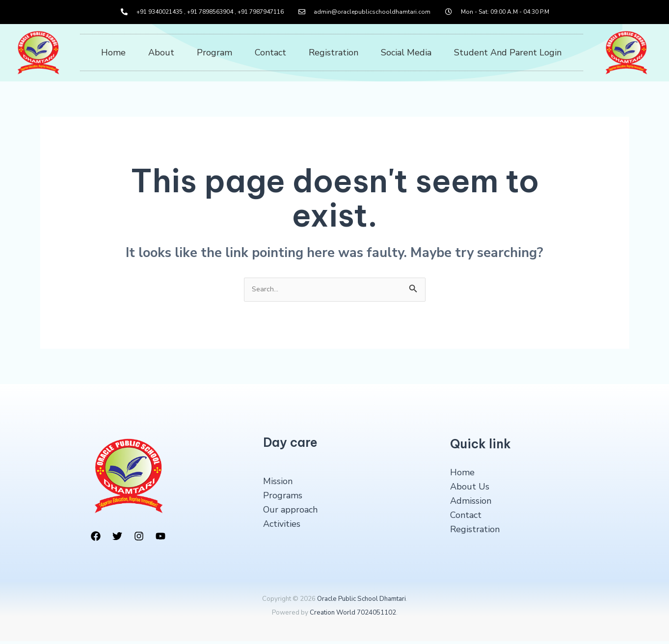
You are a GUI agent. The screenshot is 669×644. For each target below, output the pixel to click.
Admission (471, 504)
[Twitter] (117, 540)
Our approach (290, 513)
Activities (282, 527)
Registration (334, 52)
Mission (278, 485)
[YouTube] (161, 540)
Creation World (333, 616)
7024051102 (376, 616)
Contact (270, 52)
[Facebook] (96, 540)
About (161, 52)
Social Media (406, 52)
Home (113, 52)
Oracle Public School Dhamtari (361, 602)
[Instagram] (139, 540)
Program (214, 52)
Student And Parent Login (508, 52)
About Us (470, 490)
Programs (283, 499)
